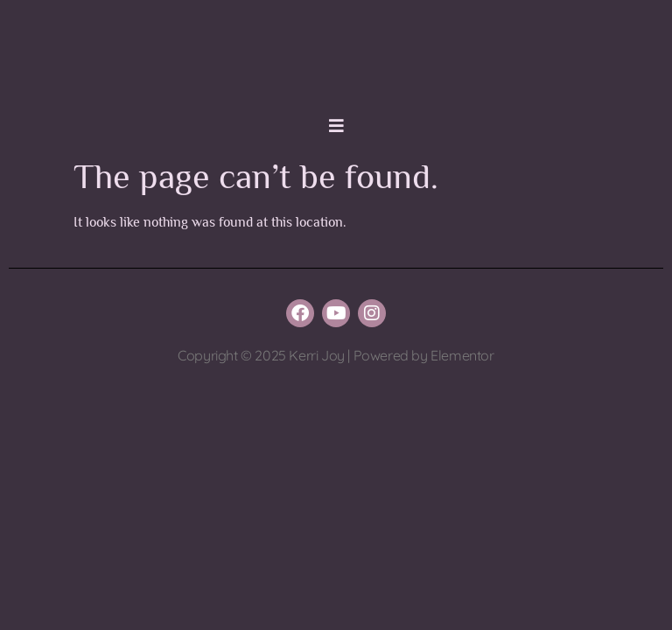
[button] (336, 126)
